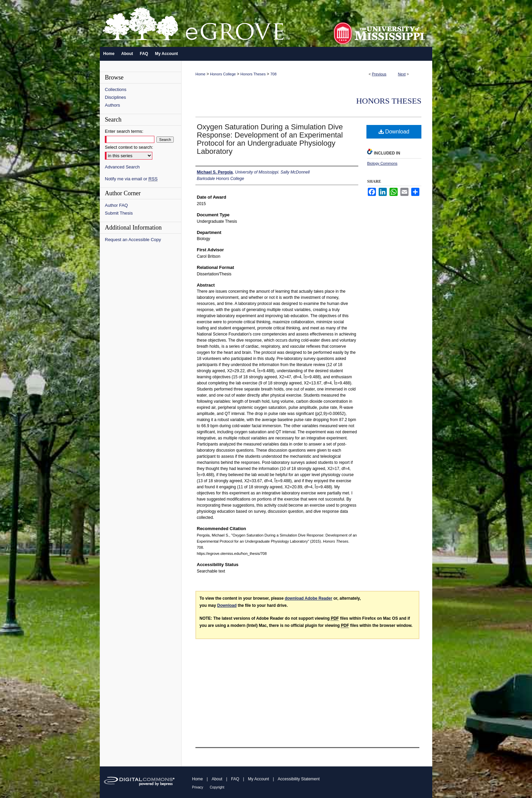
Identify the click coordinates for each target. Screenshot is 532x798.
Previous (379, 74)
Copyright (217, 787)
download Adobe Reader (308, 598)
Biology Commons (382, 163)
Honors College (223, 74)
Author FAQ (116, 205)
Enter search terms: (124, 131)
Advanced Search (122, 167)
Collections (116, 89)
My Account (259, 779)
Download (394, 132)
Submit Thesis (119, 213)
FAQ (235, 779)
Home (200, 74)
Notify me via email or (131, 179)
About (217, 779)
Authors (112, 105)
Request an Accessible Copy (133, 240)
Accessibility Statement (299, 779)
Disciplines (115, 97)
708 (273, 74)
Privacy (198, 787)
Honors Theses (253, 74)
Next (402, 74)
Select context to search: (129, 147)
